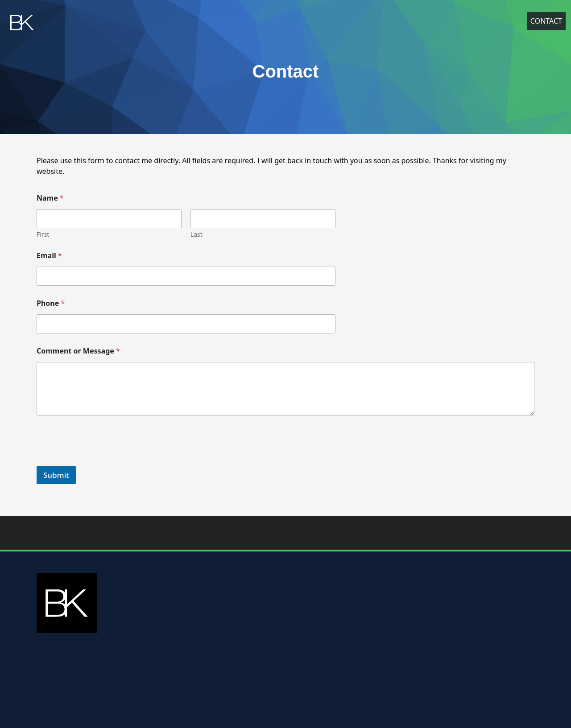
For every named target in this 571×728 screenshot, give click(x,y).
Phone (51, 303)
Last (197, 234)
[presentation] (104, 460)
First (43, 234)
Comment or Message (78, 351)
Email (49, 256)
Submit (56, 475)
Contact (546, 23)
